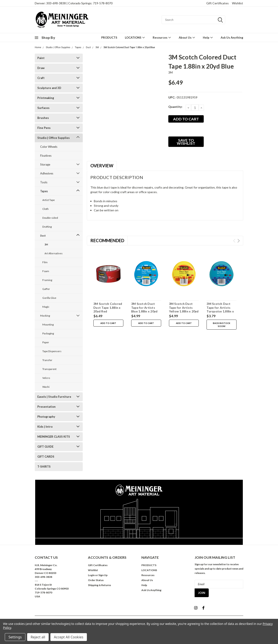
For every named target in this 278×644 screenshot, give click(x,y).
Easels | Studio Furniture (54, 397)
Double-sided (50, 218)
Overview (102, 166)
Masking (45, 316)
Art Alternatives (54, 253)
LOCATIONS (135, 37)
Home (38, 47)
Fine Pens (44, 128)
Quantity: (175, 107)
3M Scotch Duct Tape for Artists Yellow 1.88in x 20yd (184, 307)
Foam (46, 271)
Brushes (43, 118)
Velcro (46, 378)
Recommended (107, 240)
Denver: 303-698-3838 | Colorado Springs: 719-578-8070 (74, 3)
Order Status (96, 580)
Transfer (47, 360)
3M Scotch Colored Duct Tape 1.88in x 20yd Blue (129, 47)
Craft (41, 78)
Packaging (48, 333)
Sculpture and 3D (49, 88)
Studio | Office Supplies (58, 47)
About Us (187, 37)
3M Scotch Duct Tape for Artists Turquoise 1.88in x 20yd (220, 309)
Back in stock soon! (222, 325)
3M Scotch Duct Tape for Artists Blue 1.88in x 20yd (144, 307)
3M (97, 47)
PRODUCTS (109, 38)
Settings (15, 637)
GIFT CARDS (46, 457)
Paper (46, 342)
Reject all (38, 637)
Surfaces (43, 108)
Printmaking (46, 98)
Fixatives (46, 156)
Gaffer (46, 289)
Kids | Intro (45, 427)
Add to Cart (108, 323)
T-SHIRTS (44, 467)
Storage (45, 164)
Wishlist (237, 3)
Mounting (48, 324)
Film (45, 262)
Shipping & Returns (99, 585)
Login (91, 575)
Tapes (78, 47)
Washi (46, 387)
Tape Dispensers (52, 351)
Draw (41, 68)
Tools (44, 182)
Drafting (47, 227)
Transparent (49, 369)
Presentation (46, 407)
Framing (47, 280)
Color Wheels (49, 147)
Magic (46, 307)
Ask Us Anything (232, 38)
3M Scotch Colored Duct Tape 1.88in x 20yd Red (108, 307)
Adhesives (47, 173)
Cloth (46, 209)
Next (239, 241)
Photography (46, 417)
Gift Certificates (218, 3)
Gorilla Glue (49, 298)
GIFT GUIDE (45, 447)
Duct (88, 47)
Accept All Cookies (69, 637)
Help (208, 37)
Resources (162, 37)
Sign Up (103, 575)
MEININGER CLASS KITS (54, 437)
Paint (41, 58)
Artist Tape (49, 200)
